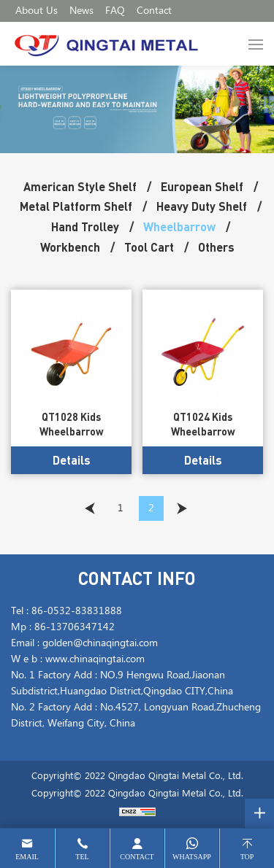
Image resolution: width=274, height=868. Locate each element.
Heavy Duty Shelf (202, 206)
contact (137, 857)
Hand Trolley (85, 226)
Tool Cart (149, 247)
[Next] (182, 508)
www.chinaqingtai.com (95, 659)
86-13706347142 (75, 627)
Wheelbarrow (179, 226)
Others (216, 247)
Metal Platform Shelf (76, 206)
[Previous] (90, 508)
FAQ (115, 11)
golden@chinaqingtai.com (100, 643)
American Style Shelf (80, 186)
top (247, 857)
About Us (37, 11)
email (27, 857)
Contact (154, 11)
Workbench (70, 247)
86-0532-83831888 (77, 611)
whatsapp (192, 857)
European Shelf (202, 186)
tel (82, 857)
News (81, 11)
